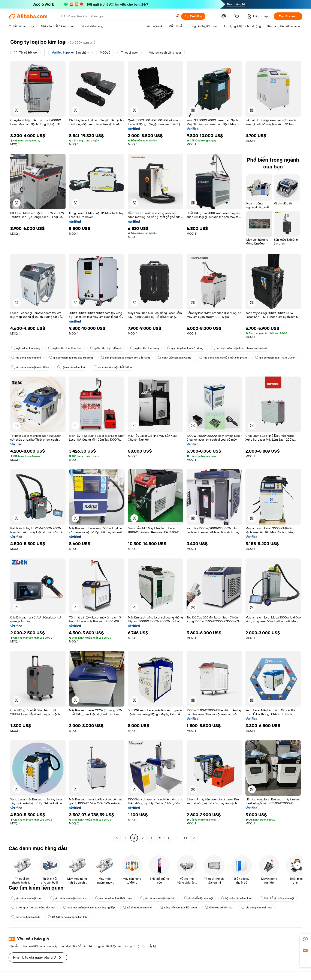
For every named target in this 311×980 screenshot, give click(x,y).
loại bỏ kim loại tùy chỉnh (65, 348)
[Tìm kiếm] (193, 16)
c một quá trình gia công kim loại (33, 908)
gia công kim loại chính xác (69, 898)
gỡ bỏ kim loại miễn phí (106, 348)
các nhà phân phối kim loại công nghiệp (89, 908)
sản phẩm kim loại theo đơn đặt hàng (125, 358)
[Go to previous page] (117, 838)
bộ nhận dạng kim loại (236, 898)
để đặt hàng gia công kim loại (68, 917)
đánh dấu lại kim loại (199, 898)
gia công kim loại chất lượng (113, 367)
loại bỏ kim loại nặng (26, 348)
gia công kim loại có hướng (185, 348)
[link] (305, 939)
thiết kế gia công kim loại (277, 898)
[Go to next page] (194, 838)
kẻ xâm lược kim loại (137, 908)
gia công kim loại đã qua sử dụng (71, 358)
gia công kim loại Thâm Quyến (275, 358)
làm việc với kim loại (219, 908)
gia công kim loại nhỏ (26, 358)
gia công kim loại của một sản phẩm (223, 358)
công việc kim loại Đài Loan (178, 908)
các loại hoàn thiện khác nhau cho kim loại (239, 348)
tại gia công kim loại (71, 367)
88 (185, 838)
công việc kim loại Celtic (175, 358)
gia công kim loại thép (257, 908)
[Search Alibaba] (116, 16)
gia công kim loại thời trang (114, 898)
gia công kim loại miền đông (30, 367)
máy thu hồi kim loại (25, 917)
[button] (177, 16)
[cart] (238, 17)
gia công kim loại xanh (27, 898)
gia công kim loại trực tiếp (158, 898)
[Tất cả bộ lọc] (25, 53)
